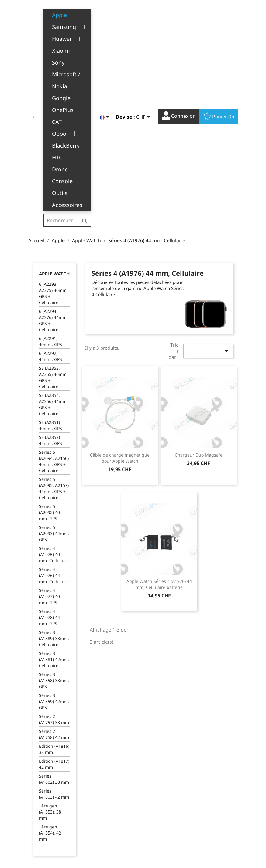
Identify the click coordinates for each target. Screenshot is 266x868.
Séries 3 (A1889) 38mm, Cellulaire (54, 483)
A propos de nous (105, 798)
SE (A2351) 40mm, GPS (50, 270)
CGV (92, 788)
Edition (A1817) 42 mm (54, 609)
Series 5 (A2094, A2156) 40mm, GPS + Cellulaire (54, 306)
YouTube (218, 744)
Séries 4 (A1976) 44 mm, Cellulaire (54, 420)
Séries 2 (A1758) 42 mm (54, 579)
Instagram (231, 744)
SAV (91, 807)
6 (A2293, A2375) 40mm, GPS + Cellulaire (53, 138)
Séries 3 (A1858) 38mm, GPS (54, 525)
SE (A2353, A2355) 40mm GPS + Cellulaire (53, 222)
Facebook (205, 744)
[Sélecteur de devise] (144, 14)
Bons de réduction (156, 823)
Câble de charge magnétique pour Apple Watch (120, 302)
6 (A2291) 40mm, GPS (50, 186)
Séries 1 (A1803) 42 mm (54, 638)
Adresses (147, 814)
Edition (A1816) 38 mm (54, 594)
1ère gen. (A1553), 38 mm (50, 656)
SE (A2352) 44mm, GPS (50, 285)
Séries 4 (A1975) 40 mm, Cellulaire (54, 399)
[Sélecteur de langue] (105, 14)
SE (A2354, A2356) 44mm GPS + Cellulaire (53, 249)
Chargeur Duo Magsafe (199, 299)
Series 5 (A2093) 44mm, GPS (54, 378)
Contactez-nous (103, 835)
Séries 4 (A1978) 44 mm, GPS (49, 462)
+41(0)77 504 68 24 (49, 824)
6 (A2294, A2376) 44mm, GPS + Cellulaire (53, 165)
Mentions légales (105, 779)
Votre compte (158, 770)
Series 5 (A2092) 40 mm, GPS (49, 357)
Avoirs (144, 804)
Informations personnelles (151, 782)
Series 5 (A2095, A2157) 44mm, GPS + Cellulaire (54, 333)
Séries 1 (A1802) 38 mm (54, 623)
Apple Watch (54, 118)
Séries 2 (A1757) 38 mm (54, 564)
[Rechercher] (68, 13)
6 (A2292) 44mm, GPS (50, 201)
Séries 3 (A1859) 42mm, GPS (54, 546)
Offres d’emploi (103, 826)
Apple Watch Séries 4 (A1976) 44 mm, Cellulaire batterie (159, 429)
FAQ (92, 817)
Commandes (150, 795)
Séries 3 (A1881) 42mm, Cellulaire (54, 504)
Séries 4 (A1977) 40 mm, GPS (49, 441)
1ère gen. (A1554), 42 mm (50, 677)
